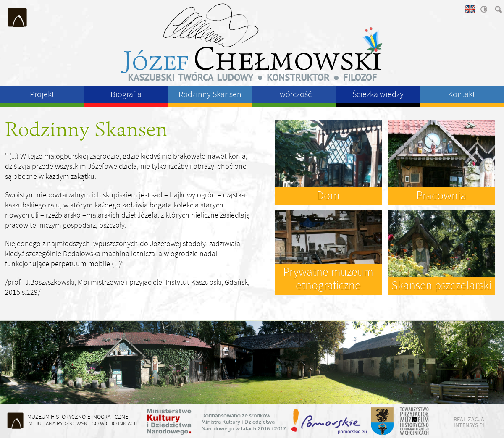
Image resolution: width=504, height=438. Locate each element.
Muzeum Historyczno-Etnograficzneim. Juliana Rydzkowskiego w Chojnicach (83, 420)
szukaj (498, 9)
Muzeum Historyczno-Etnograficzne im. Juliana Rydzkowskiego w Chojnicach (18, 18)
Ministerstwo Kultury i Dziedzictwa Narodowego (216, 421)
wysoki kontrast (483, 9)
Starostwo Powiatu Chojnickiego (382, 421)
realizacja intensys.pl (470, 422)
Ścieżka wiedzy (378, 94)
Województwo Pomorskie (330, 421)
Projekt (42, 94)
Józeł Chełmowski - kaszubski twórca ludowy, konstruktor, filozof (252, 42)
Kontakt (462, 94)
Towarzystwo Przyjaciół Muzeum (415, 421)
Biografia (126, 94)
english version (469, 9)
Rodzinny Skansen (210, 94)
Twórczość (294, 94)
